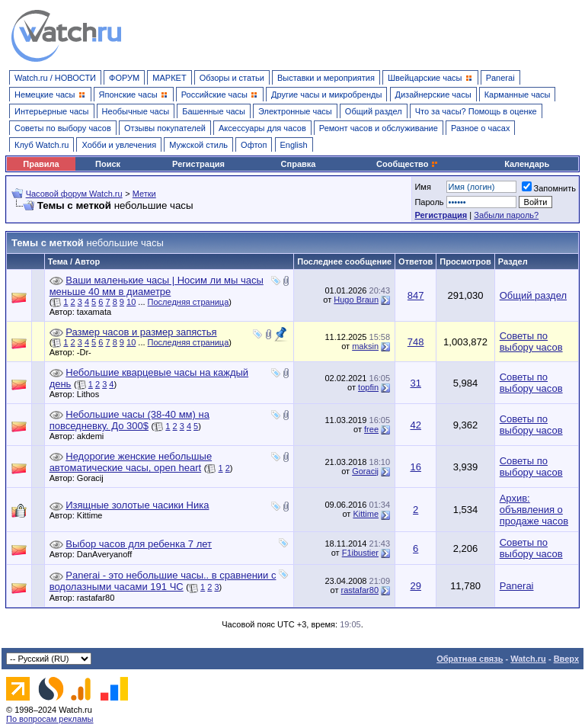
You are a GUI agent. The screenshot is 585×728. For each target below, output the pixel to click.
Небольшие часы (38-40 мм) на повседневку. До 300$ (129, 420)
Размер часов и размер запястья (141, 332)
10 (131, 302)
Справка (299, 164)
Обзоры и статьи (232, 78)
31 (415, 383)
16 (415, 467)
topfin (368, 387)
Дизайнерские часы (433, 95)
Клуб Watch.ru (42, 145)
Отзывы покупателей (165, 128)
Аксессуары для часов (262, 128)
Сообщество (408, 164)
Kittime (94, 515)
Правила (41, 164)
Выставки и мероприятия (326, 78)
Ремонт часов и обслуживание (379, 128)
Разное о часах (481, 128)
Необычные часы (136, 111)
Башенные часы (214, 111)
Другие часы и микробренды (326, 95)
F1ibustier (360, 553)
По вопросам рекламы (50, 719)
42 (415, 425)
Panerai (500, 78)
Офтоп (254, 145)
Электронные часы (295, 111)
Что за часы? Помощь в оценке (476, 111)
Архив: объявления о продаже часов (534, 510)
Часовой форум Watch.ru (74, 194)
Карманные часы (518, 95)
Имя (422, 187)
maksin (365, 346)
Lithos (92, 394)
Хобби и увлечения (119, 145)
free (371, 429)
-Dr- (88, 352)
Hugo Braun (356, 300)
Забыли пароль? (506, 215)
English (294, 145)
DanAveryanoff (108, 554)
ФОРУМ (124, 78)
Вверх (566, 659)
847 (416, 295)
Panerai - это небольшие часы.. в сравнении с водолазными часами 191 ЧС (163, 581)
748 (416, 342)
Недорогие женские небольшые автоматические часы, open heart (131, 462)
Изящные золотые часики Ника (137, 505)
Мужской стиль (198, 145)
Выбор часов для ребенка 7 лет (139, 544)
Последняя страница (189, 302)
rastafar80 (100, 598)
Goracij (94, 478)
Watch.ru (528, 659)
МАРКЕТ (169, 78)
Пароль (429, 202)
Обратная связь (470, 659)
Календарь (527, 164)
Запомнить (549, 188)
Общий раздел (374, 111)
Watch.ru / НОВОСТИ (55, 78)
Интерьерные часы (52, 111)
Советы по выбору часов (63, 128)
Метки (144, 194)
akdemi (94, 436)
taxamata (98, 312)
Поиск (108, 164)
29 (415, 586)
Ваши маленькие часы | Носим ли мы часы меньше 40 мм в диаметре (157, 286)
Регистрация (198, 164)
